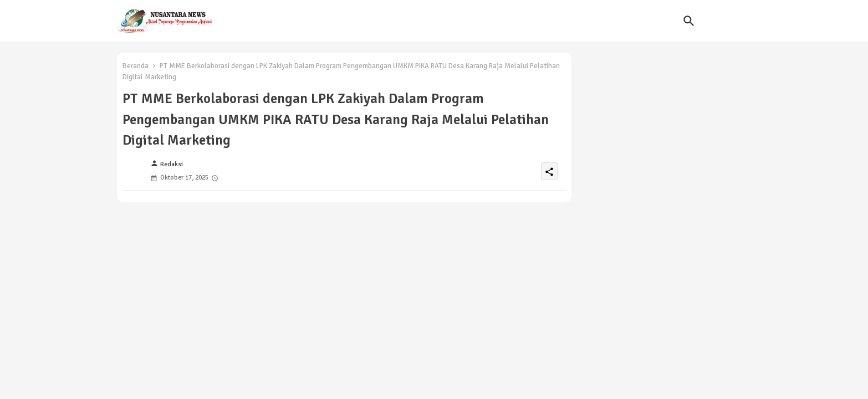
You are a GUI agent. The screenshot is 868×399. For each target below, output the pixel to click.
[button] (689, 21)
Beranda (136, 66)
